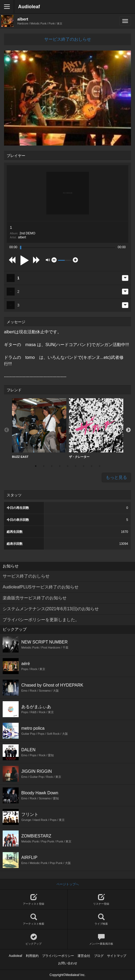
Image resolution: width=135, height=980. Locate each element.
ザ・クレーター (96, 428)
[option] (39, 428)
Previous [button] (7, 430)
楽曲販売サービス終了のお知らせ (35, 598)
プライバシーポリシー (58, 956)
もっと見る (116, 477)
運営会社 (84, 956)
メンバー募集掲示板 (101, 939)
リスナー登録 (101, 900)
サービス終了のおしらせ (68, 39)
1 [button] (36, 466)
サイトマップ (117, 956)
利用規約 (32, 956)
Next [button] (128, 430)
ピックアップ (34, 939)
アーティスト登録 (34, 900)
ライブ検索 (101, 919)
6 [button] (76, 466)
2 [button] (44, 466)
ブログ (99, 956)
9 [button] (100, 466)
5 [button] (68, 466)
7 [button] (84, 466)
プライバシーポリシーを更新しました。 (41, 620)
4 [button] (60, 466)
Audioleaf (29, 7)
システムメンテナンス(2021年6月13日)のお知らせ (51, 609)
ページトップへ (68, 884)
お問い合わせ (68, 963)
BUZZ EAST (39, 428)
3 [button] (52, 466)
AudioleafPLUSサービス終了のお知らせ (41, 587)
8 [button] (92, 466)
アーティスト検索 (34, 919)
